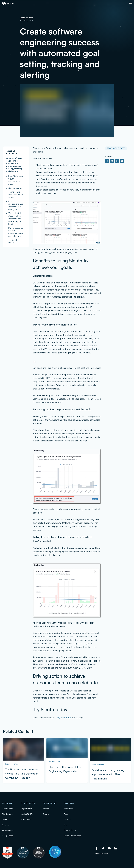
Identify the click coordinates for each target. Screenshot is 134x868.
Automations (8, 830)
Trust (66, 825)
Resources (68, 809)
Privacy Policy (70, 830)
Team (66, 814)
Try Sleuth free (64, 718)
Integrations (8, 836)
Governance (8, 809)
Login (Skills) (26, 809)
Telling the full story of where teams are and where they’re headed (15, 219)
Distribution (7, 814)
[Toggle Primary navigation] (131, 4)
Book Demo (26, 819)
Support (47, 814)
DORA (5, 819)
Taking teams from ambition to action (16, 195)
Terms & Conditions (72, 836)
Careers (67, 819)
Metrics (5, 825)
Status (46, 809)
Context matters (16, 188)
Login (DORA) (27, 814)
